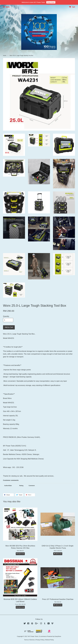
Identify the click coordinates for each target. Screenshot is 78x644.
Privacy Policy (40, 640)
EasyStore (58, 636)
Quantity (6, 316)
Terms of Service (29, 640)
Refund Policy (50, 640)
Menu (6, 7)
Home (5, 56)
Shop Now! (51, 2)
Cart (72, 7)
